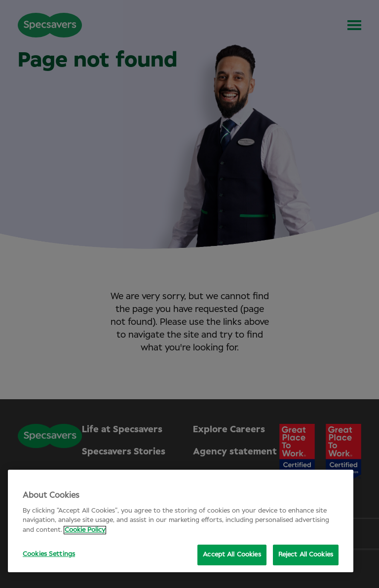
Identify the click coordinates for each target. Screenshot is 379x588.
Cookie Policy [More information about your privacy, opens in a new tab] (85, 530)
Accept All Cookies (232, 555)
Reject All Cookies (306, 555)
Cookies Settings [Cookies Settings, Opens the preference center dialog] (49, 554)
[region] (181, 521)
